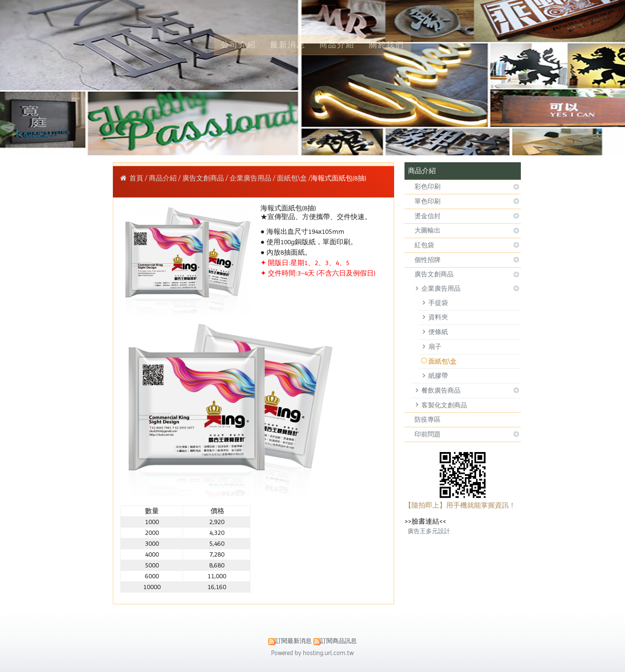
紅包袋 (424, 245)
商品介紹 (164, 178)
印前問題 (428, 434)
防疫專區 (428, 420)
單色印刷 (428, 201)
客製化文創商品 (444, 405)
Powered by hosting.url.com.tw (312, 653)
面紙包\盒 (442, 361)
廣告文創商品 (434, 274)
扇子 (435, 347)
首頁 (136, 178)
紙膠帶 (438, 376)
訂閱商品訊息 (339, 641)
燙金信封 (428, 216)
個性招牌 (428, 260)
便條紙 (438, 332)
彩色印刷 (428, 187)
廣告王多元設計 (429, 531)
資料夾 (438, 317)
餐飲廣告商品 (441, 390)
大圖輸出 (428, 230)
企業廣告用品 (441, 288)
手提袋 (438, 303)
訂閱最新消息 (293, 641)
